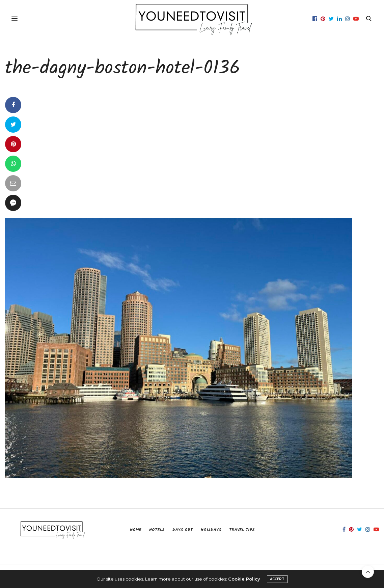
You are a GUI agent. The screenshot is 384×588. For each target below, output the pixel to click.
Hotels (157, 530)
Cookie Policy (244, 579)
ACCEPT (277, 579)
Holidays (211, 530)
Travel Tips (242, 530)
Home (135, 530)
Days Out (183, 530)
